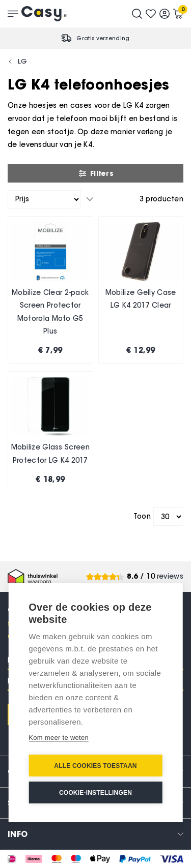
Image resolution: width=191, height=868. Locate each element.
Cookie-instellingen (95, 793)
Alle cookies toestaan (95, 766)
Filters (95, 173)
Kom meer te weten (59, 738)
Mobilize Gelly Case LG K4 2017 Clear (141, 299)
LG (23, 61)
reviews (170, 576)
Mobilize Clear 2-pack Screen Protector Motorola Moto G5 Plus (50, 312)
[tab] (95, 834)
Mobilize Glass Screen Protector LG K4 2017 (50, 454)
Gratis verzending (103, 38)
